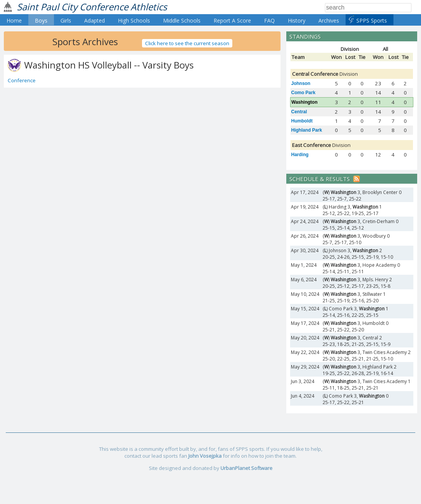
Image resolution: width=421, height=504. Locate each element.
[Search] (368, 8)
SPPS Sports (372, 20)
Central (299, 112)
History (297, 20)
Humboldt (302, 121)
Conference (22, 80)
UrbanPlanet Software (246, 468)
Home (14, 20)
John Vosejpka (205, 456)
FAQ (269, 20)
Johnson (301, 83)
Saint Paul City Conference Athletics (92, 7)
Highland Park (307, 130)
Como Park (303, 93)
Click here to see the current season (187, 43)
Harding (300, 155)
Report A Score (232, 20)
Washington (304, 102)
